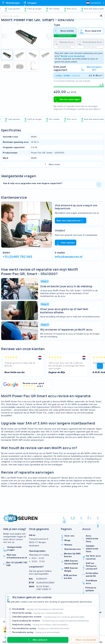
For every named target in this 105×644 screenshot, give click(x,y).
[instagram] (81, 519)
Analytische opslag (40, 625)
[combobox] (94, 3)
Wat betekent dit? (91, 68)
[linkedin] (65, 519)
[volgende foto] (48, 36)
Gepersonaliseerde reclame (51, 621)
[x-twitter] (90, 518)
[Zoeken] (50, 16)
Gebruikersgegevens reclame (48, 617)
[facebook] (73, 518)
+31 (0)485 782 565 (17, 257)
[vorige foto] (4, 36)
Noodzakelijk (38, 609)
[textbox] (94, 3)
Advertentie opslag (38, 613)
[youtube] (98, 519)
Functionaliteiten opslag (41, 628)
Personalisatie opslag (36, 632)
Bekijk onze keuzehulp (73, 56)
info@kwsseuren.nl (69, 257)
